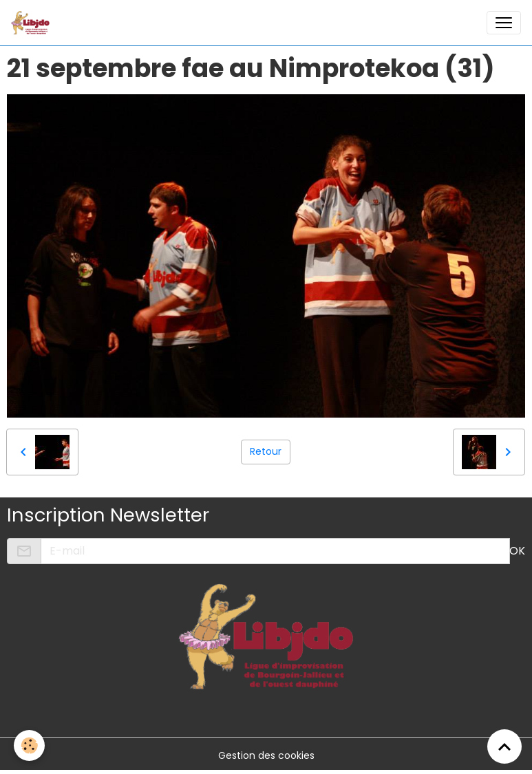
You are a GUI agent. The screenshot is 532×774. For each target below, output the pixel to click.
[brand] (33, 23)
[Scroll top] (504, 746)
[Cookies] (29, 745)
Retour (266, 451)
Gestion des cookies (266, 755)
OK (517, 551)
